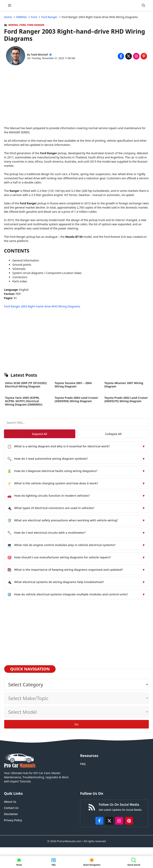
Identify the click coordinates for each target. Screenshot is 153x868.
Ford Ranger (36, 25)
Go (76, 724)
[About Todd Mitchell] (16, 56)
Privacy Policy (13, 820)
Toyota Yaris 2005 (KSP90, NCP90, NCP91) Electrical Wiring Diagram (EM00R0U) (24, 401)
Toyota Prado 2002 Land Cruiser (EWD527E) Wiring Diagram (126, 399)
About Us (10, 802)
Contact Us (11, 808)
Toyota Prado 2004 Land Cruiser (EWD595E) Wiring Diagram (76, 399)
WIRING (13, 25)
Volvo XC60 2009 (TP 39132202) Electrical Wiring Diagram (26, 385)
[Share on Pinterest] (144, 56)
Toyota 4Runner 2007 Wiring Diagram (124, 385)
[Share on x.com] (128, 56)
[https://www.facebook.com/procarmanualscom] (99, 821)
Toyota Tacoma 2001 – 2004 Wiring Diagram (73, 385)
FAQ (83, 764)
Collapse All (113, 434)
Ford (23, 25)
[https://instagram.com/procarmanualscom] (119, 821)
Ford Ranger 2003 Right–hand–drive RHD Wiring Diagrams (42, 306)
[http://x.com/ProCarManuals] (109, 821)
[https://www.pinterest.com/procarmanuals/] (129, 821)
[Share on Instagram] (136, 56)
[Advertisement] (76, 98)
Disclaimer (11, 814)
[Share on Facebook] (121, 56)
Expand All (40, 434)
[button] (143, 5)
